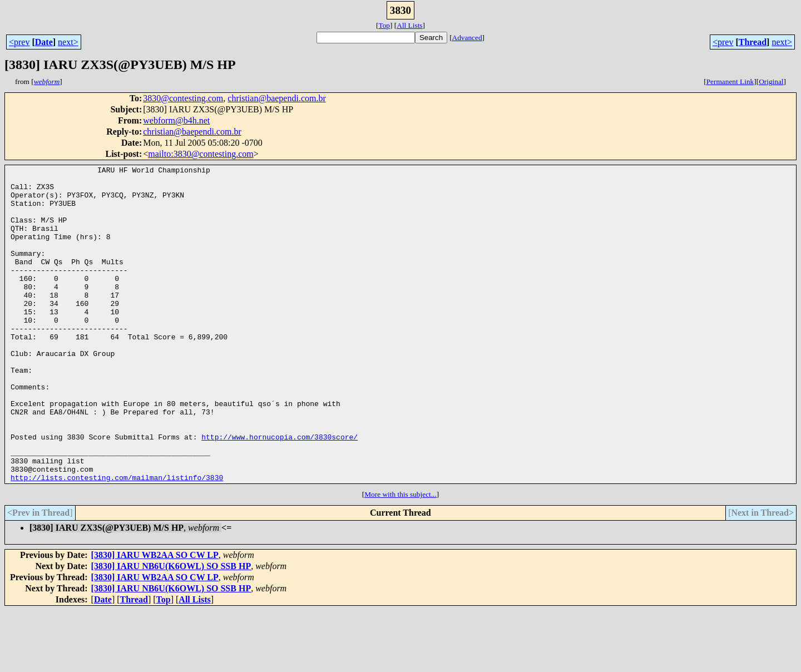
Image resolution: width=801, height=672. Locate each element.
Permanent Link (730, 81)
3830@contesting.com (183, 98)
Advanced (467, 38)
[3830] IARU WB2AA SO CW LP (155, 617)
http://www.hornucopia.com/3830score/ (280, 492)
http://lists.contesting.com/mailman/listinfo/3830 (117, 539)
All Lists (409, 25)
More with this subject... (400, 556)
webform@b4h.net (176, 120)
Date (44, 42)
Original (771, 81)
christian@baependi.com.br (276, 98)
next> (68, 42)
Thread (753, 42)
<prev (19, 42)
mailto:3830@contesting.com (201, 154)
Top (384, 25)
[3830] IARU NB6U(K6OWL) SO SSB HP (171, 628)
